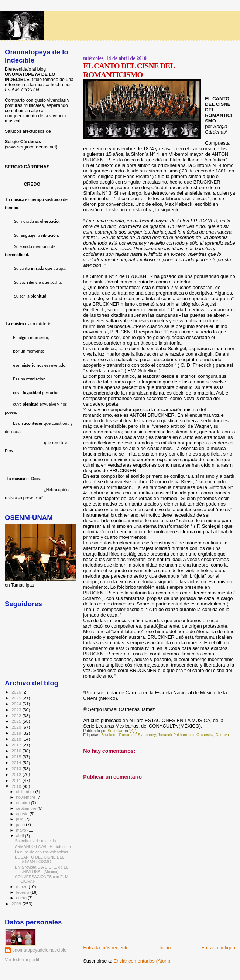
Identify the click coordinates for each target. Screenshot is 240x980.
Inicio (165, 948)
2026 (17, 692)
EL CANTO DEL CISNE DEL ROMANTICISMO (40, 859)
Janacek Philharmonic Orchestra (186, 735)
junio (21, 825)
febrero (23, 892)
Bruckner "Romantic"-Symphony (128, 735)
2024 (17, 704)
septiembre (27, 808)
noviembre (26, 797)
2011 (17, 780)
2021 (17, 721)
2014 (17, 763)
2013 (17, 768)
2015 (17, 757)
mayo (22, 830)
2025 (17, 698)
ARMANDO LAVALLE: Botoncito (43, 846)
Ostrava (222, 735)
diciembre (26, 792)
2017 (17, 745)
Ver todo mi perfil (22, 960)
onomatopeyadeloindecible (39, 950)
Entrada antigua (218, 948)
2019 (17, 733)
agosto (23, 814)
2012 (17, 774)
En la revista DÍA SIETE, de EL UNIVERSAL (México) (42, 869)
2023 (17, 710)
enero (22, 898)
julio (20, 819)
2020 (17, 727)
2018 (17, 739)
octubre (24, 803)
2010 (17, 786)
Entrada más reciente (106, 948)
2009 (17, 904)
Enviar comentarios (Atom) (142, 961)
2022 (17, 716)
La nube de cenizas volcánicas (41, 852)
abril (21, 836)
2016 (17, 751)
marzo (23, 887)
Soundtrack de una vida (35, 841)
